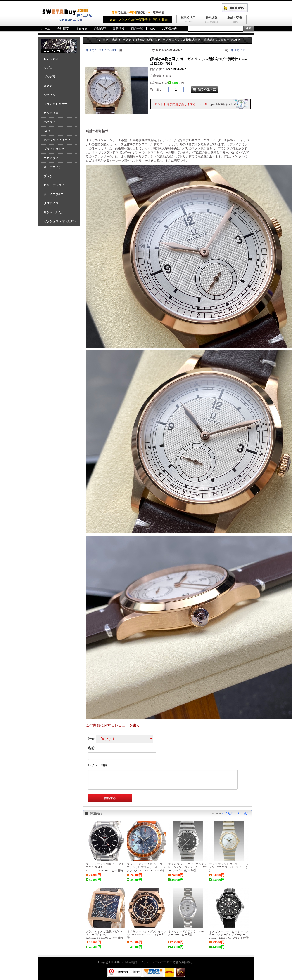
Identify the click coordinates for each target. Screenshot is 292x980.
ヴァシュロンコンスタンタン (58, 223)
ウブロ (48, 68)
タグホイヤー (52, 203)
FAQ (153, 29)
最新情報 (119, 29)
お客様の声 (170, 29)
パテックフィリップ (57, 140)
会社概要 (63, 29)
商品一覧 (137, 29)
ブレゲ (48, 176)
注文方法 (81, 29)
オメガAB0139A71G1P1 (101, 50)
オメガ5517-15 (240, 50)
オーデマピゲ (52, 167)
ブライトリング (54, 149)
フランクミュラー (55, 104)
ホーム (46, 29)
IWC (47, 131)
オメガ (48, 86)
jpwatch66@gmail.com (224, 104)
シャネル (50, 95)
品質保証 (100, 29)
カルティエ (51, 113)
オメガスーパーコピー (236, 813)
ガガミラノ (51, 158)
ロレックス (51, 59)
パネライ (50, 122)
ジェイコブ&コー (55, 194)
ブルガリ (50, 77)
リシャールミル (54, 212)
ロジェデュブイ (54, 185)
